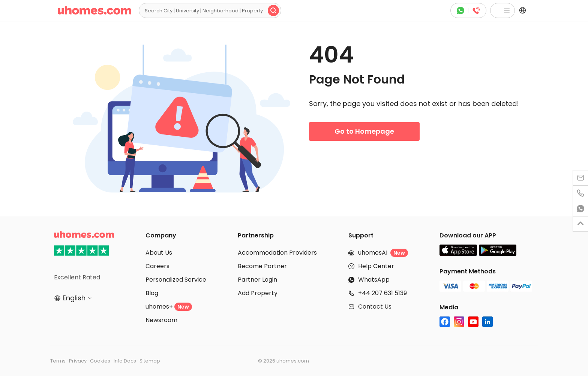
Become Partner (262, 266)
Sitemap (150, 361)
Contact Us (375, 307)
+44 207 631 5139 (382, 293)
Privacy (78, 361)
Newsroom (161, 320)
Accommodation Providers (277, 253)
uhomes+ (169, 307)
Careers (157, 266)
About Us (159, 253)
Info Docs (125, 361)
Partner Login (257, 280)
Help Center (376, 266)
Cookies (100, 361)
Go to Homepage (364, 131)
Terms (58, 361)
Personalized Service (176, 280)
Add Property (258, 293)
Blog (152, 293)
